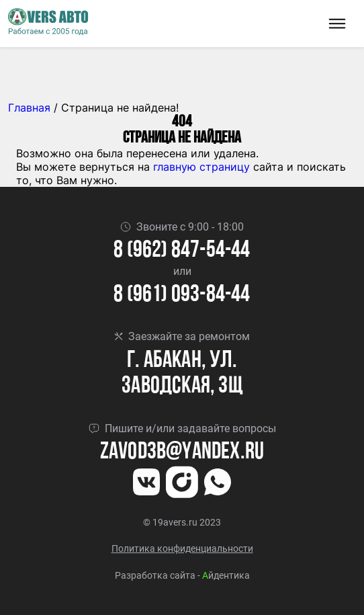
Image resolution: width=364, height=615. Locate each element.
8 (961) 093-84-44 (182, 295)
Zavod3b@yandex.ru (182, 453)
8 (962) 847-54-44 (182, 251)
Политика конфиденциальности (182, 548)
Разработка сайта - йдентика (182, 575)
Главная (29, 108)
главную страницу (201, 167)
